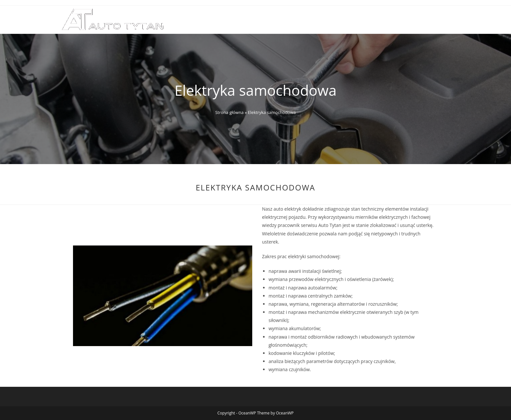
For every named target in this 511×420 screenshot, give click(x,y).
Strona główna (229, 112)
